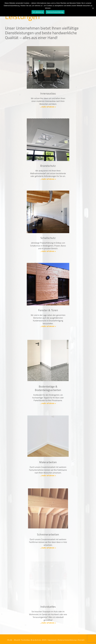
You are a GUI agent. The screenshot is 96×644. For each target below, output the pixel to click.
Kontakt (81, 640)
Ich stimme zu (38, 12)
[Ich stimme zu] (93, 8)
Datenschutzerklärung (67, 640)
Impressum (52, 640)
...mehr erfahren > (48, 107)
